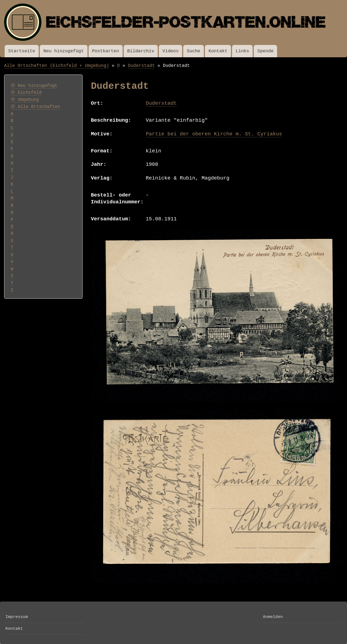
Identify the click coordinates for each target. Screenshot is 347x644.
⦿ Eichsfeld (26, 93)
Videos (170, 51)
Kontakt (218, 51)
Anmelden (273, 617)
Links (242, 51)
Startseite (22, 51)
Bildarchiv (141, 51)
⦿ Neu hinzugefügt (34, 86)
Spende (265, 51)
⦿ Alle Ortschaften (35, 107)
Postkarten (106, 51)
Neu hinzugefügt (64, 51)
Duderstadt (141, 66)
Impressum (17, 617)
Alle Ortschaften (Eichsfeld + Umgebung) (57, 66)
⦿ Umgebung (25, 100)
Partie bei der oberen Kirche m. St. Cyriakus (214, 134)
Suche (194, 51)
